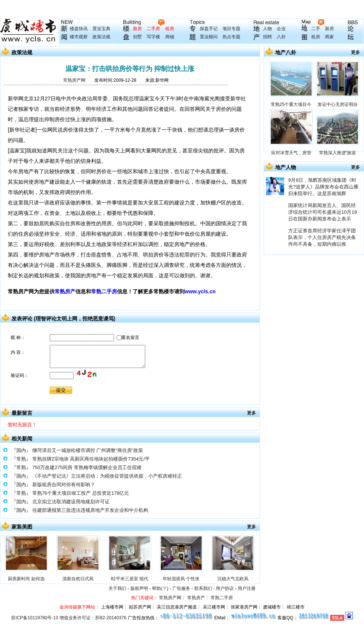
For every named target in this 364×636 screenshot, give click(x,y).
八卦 (281, 37)
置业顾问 (209, 37)
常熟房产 (65, 291)
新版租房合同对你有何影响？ (64, 485)
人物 (267, 29)
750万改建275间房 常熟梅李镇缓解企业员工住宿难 (87, 467)
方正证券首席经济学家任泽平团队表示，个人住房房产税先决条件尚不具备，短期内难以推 (322, 237)
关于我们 (117, 588)
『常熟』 (21, 459)
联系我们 (203, 588)
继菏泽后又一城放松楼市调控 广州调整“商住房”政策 (88, 450)
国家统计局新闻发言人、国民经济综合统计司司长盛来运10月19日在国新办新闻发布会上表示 (323, 212)
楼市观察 (79, 37)
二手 (316, 29)
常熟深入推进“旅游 (338, 153)
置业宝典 (101, 29)
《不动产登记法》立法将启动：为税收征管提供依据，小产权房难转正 (107, 476)
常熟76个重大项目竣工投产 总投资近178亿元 (81, 493)
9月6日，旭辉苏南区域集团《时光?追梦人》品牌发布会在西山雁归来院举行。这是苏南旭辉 (323, 187)
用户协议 (225, 588)
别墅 (137, 37)
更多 (251, 413)
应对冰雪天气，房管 (291, 153)
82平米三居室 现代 (129, 579)
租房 (170, 29)
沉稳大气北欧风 (233, 579)
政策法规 (101, 37)
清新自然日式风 (78, 579)
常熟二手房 (104, 291)
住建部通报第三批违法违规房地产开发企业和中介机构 (90, 510)
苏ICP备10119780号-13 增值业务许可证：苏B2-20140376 (69, 618)
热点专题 (231, 37)
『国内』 (21, 450)
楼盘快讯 (79, 29)
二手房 (153, 29)
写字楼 (153, 37)
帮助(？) (160, 588)
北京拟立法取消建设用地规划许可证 (71, 502)
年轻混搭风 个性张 (181, 579)
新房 (137, 29)
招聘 (267, 37)
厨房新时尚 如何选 (26, 579)
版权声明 (139, 588)
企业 (281, 29)
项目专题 (231, 29)
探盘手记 (209, 29)
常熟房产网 (74, 80)
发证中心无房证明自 (338, 104)
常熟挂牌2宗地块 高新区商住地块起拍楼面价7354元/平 (91, 459)
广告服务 (181, 588)
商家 (329, 37)
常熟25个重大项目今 (291, 104)
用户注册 (247, 588)
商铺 (170, 37)
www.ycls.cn (200, 291)
